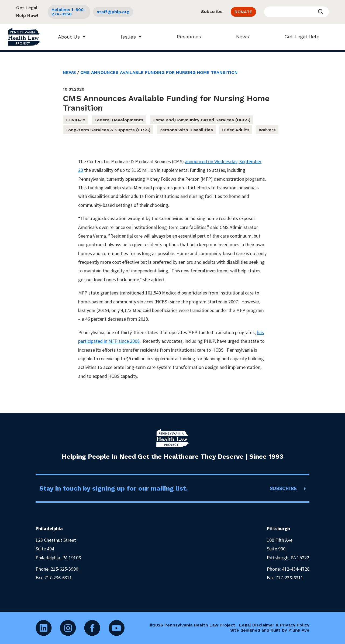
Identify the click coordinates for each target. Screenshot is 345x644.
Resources (187, 37)
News (240, 37)
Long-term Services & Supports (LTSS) (108, 130)
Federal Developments (119, 120)
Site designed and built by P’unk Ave (270, 630)
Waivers (267, 130)
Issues (126, 37)
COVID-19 (75, 120)
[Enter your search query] (296, 12)
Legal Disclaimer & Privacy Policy (274, 625)
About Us (66, 37)
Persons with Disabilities (186, 130)
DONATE (243, 12)
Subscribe (212, 11)
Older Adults (236, 130)
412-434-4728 (296, 569)
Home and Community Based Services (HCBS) (201, 120)
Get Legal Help (299, 37)
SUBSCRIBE (283, 488)
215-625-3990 (64, 569)
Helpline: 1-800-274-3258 (69, 12)
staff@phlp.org (113, 12)
